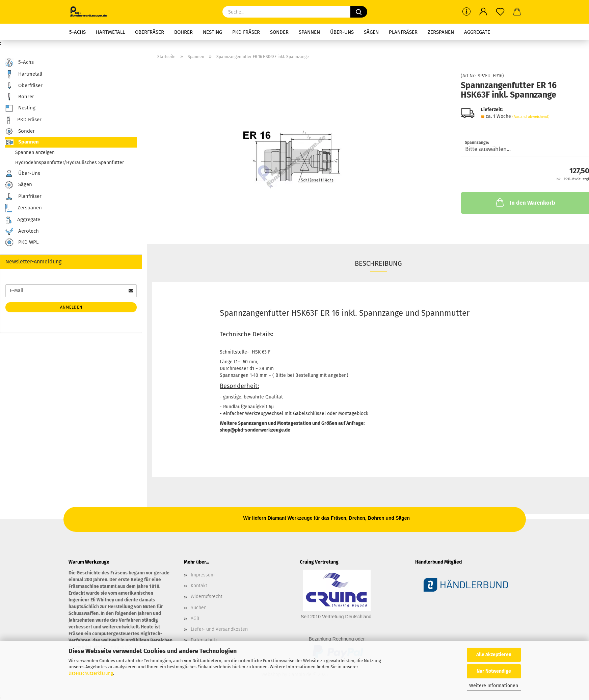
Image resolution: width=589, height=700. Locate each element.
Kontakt (199, 586)
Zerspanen (441, 32)
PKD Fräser (246, 32)
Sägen (371, 32)
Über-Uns (342, 32)
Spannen (309, 32)
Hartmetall (110, 32)
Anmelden (71, 307)
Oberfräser (150, 32)
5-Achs (77, 32)
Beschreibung (378, 263)
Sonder (279, 32)
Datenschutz (204, 640)
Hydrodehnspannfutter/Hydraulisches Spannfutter (70, 163)
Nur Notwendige (494, 671)
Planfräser (403, 32)
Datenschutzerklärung (91, 673)
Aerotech (22, 231)
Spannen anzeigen (35, 152)
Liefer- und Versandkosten (219, 629)
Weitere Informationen (494, 686)
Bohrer (183, 32)
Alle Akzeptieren (494, 655)
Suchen (199, 608)
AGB (195, 618)
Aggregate (477, 32)
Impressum (203, 575)
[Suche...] (359, 12)
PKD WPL (22, 243)
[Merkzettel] (500, 12)
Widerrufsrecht (207, 597)
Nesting (212, 32)
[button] (483, 12)
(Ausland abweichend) (531, 117)
